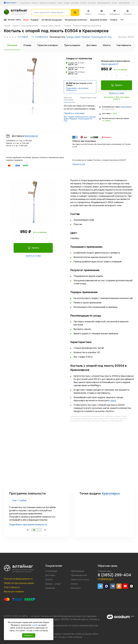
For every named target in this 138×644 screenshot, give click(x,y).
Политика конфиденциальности (18, 579)
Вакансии (50, 588)
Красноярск (111, 493)
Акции (60, 3)
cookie (78, 634)
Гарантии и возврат (48, 3)
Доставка (75, 3)
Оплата (84, 3)
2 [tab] (36, 530)
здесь (113, 401)
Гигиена (114, 20)
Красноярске (126, 107)
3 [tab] (39, 530)
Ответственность (12, 587)
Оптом (114, 3)
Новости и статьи (80, 580)
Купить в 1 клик (117, 93)
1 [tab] (34, 530)
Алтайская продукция (52, 20)
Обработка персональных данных (19, 583)
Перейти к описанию (74, 113)
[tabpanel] (36, 509)
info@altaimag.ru (106, 579)
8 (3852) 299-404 (114, 575)
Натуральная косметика (76, 20)
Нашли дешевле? (110, 64)
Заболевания (124, 3)
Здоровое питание (99, 20)
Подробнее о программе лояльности (77, 89)
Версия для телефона (14, 591)
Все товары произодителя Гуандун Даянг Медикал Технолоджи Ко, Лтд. (80, 119)
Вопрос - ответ (53, 584)
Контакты (92, 3)
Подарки (35, 20)
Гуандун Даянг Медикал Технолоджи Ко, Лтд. (89, 37)
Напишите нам (79, 164)
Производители (104, 3)
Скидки (67, 3)
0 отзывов (23, 37)
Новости (35, 3)
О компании (25, 3)
